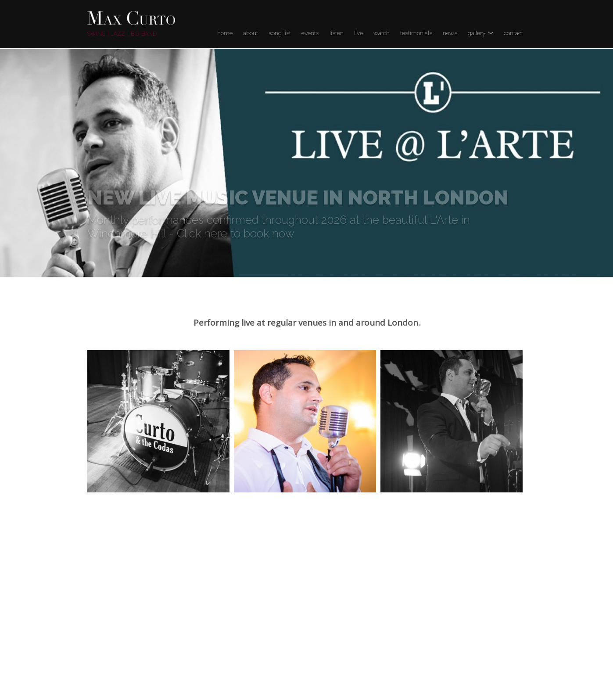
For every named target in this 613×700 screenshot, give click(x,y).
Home (225, 33)
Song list (280, 33)
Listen (337, 33)
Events (310, 33)
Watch (382, 33)
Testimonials (416, 33)
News (450, 33)
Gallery (480, 33)
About (251, 33)
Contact (513, 33)
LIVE (358, 33)
